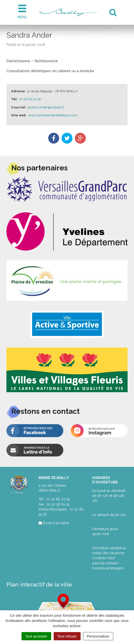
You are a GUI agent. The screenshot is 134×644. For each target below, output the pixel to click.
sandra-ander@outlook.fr (46, 107)
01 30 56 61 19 (58, 504)
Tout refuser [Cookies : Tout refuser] (67, 636)
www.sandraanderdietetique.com (53, 115)
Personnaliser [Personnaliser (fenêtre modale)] (98, 636)
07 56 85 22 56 (30, 99)
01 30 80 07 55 (58, 499)
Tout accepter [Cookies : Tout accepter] (36, 636)
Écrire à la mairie (54, 523)
